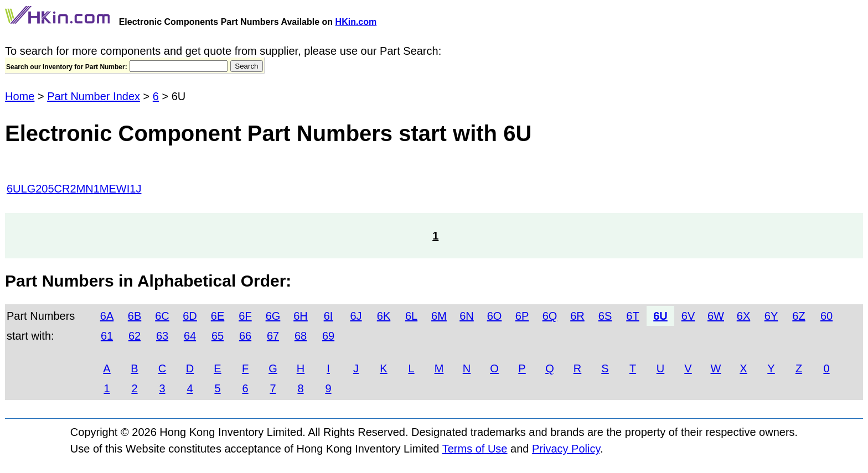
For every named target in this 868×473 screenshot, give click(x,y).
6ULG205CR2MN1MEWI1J (74, 189)
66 (245, 336)
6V (688, 316)
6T (632, 316)
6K (384, 316)
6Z (799, 316)
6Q (550, 316)
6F (245, 316)
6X (743, 316)
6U (660, 316)
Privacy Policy (566, 449)
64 (190, 336)
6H (301, 316)
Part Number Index (94, 96)
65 (218, 336)
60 (826, 316)
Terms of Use (475, 449)
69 (328, 336)
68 (301, 336)
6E (218, 316)
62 (135, 336)
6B (135, 316)
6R (577, 316)
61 (107, 336)
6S (605, 316)
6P (522, 316)
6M (439, 316)
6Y (771, 316)
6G (273, 316)
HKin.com (356, 22)
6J (356, 316)
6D (190, 316)
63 (162, 336)
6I (329, 316)
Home (20, 96)
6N (467, 316)
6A (107, 316)
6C (162, 316)
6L (411, 316)
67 (273, 336)
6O (495, 316)
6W (716, 316)
